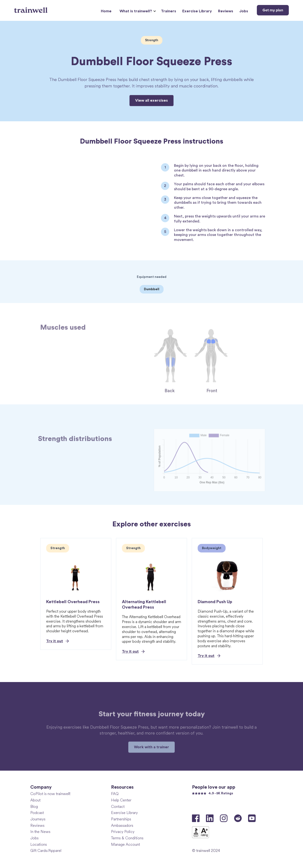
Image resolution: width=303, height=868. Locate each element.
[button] (137, 11)
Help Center (121, 800)
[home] (31, 8)
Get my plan (273, 10)
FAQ (115, 794)
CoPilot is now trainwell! (50, 794)
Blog (34, 807)
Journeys (38, 819)
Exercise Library (197, 11)
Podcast (37, 813)
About (35, 800)
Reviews (226, 11)
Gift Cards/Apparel (46, 851)
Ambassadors (122, 825)
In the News (40, 832)
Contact (118, 807)
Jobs (244, 11)
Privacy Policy (123, 832)
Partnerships (121, 819)
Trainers (169, 11)
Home (106, 11)
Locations (39, 844)
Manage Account (125, 844)
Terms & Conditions (127, 838)
